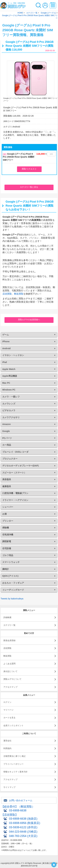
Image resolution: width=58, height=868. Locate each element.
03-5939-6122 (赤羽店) (23, 827)
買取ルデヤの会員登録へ (29, 320)
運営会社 (7, 741)
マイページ (8, 710)
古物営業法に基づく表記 (14, 756)
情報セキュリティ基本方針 (15, 772)
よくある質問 (9, 664)
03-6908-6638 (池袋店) (23, 819)
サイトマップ (9, 787)
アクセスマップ (10, 687)
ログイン (7, 702)
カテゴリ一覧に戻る (29, 187)
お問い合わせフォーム (21, 800)
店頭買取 (7, 294)
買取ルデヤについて (12, 679)
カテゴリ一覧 (9, 625)
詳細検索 (7, 617)
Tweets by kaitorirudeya (12, 599)
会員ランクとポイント (13, 725)
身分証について (10, 671)
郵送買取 (19, 294)
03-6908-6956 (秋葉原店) (25, 823)
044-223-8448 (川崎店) (23, 832)
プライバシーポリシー (13, 764)
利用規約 (7, 748)
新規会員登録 (9, 640)
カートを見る (9, 718)
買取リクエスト (29, 169)
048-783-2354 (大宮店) (23, 836)
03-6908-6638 (18, 810)
